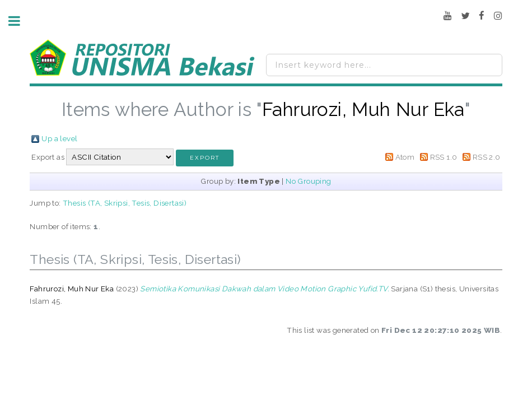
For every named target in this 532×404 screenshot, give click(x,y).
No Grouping (308, 181)
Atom (405, 157)
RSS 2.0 (487, 157)
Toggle (20, 21)
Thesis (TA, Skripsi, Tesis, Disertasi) (125, 203)
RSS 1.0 (444, 157)
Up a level (59, 138)
